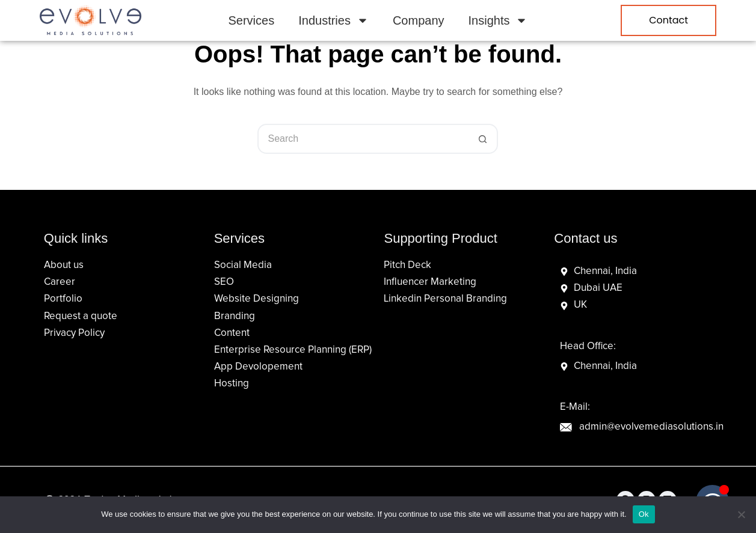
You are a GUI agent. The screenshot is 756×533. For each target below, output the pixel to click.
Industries (333, 20)
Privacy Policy (74, 333)
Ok (644, 514)
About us (64, 265)
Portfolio (63, 299)
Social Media (243, 265)
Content (232, 333)
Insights (498, 20)
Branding (235, 316)
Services (252, 20)
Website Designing (257, 299)
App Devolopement (258, 367)
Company (419, 20)
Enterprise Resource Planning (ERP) (293, 350)
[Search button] (483, 139)
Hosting (232, 384)
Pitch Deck (407, 265)
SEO (224, 282)
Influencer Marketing (430, 282)
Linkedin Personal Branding (445, 299)
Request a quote (81, 316)
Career (60, 282)
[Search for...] (363, 139)
